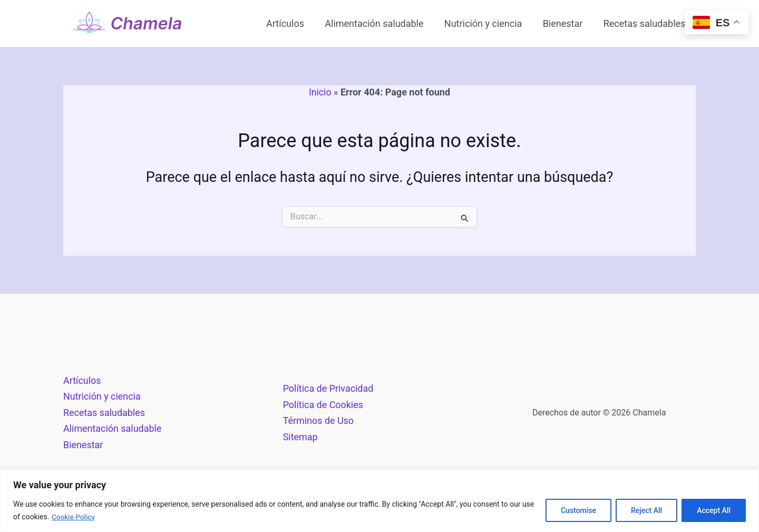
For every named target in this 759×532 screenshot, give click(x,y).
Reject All (646, 510)
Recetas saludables (645, 23)
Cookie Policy (74, 517)
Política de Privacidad (329, 388)
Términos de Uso (319, 420)
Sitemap (300, 436)
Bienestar (566, 23)
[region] (379, 501)
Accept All (714, 510)
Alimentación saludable (380, 23)
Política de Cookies (323, 404)
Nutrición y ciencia (487, 23)
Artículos (293, 23)
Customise (578, 510)
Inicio (320, 92)
